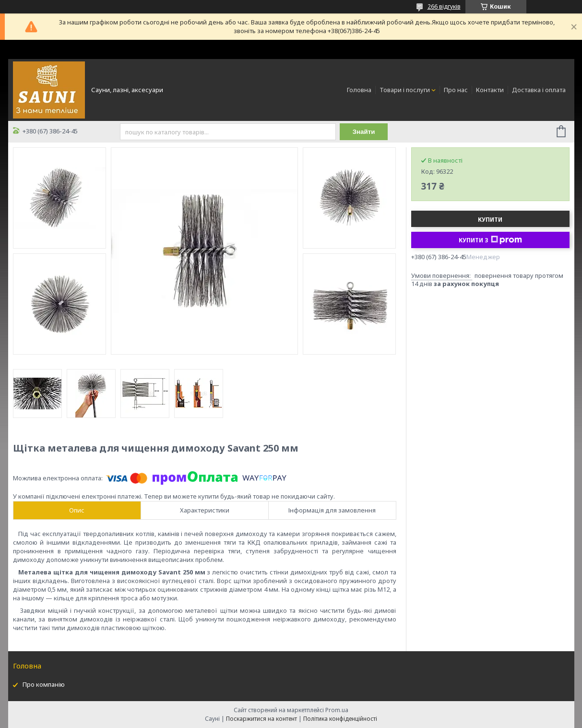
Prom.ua (337, 710)
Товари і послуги (405, 90)
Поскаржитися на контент (261, 719)
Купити (490, 220)
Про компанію (44, 684)
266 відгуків (444, 6)
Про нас (456, 90)
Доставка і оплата (539, 90)
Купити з (490, 240)
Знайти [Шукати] (364, 132)
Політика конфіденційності (340, 719)
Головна (359, 90)
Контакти (490, 90)
